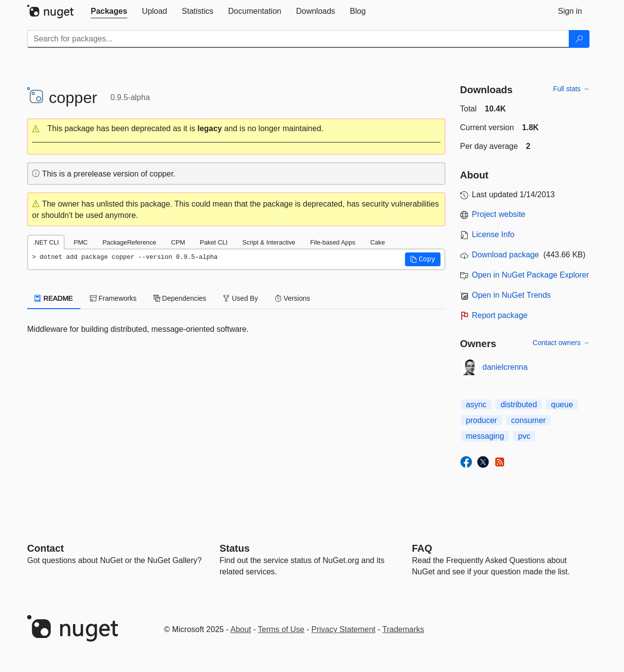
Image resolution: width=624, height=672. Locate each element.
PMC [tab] (80, 242)
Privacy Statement (343, 629)
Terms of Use (281, 629)
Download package (506, 255)
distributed (519, 405)
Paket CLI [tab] (214, 242)
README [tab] (54, 298)
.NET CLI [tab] (46, 242)
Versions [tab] (293, 298)
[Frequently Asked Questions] (422, 548)
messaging (485, 436)
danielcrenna (505, 367)
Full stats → (571, 89)
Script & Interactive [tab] (269, 242)
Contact (45, 548)
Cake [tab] (377, 242)
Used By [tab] (240, 298)
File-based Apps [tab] (333, 242)
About (241, 629)
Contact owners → (561, 343)
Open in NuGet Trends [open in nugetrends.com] (512, 295)
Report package (500, 315)
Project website (499, 214)
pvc (524, 436)
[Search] (579, 39)
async (477, 405)
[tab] (109, 11)
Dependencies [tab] (180, 298)
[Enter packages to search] (298, 39)
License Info (493, 234)
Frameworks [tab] (113, 298)
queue (562, 405)
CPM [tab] (178, 242)
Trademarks (403, 629)
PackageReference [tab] (129, 242)
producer (482, 420)
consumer (528, 420)
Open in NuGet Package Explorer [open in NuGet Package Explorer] (531, 275)
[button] (236, 129)
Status (235, 548)
